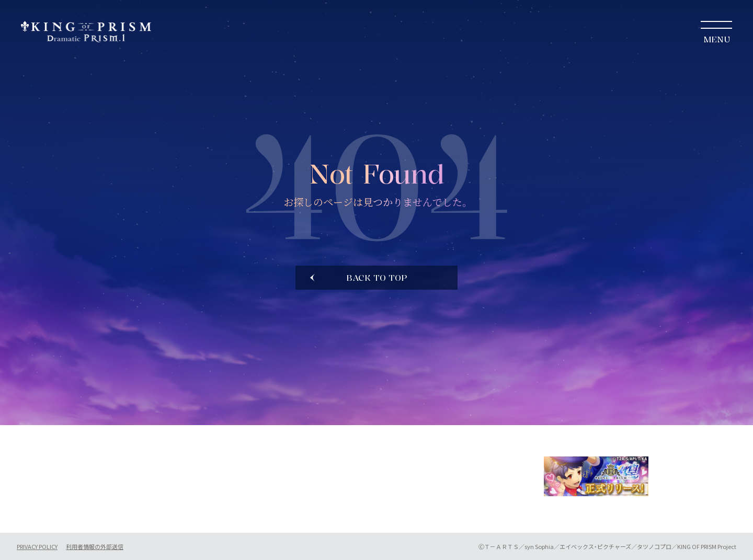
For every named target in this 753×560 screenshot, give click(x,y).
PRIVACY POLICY (37, 547)
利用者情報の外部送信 (95, 547)
